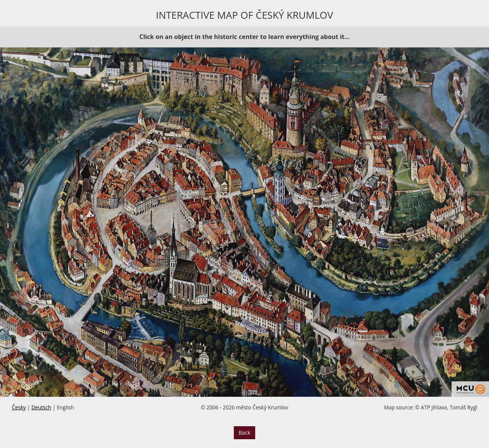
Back (245, 433)
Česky (19, 407)
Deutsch (41, 407)
